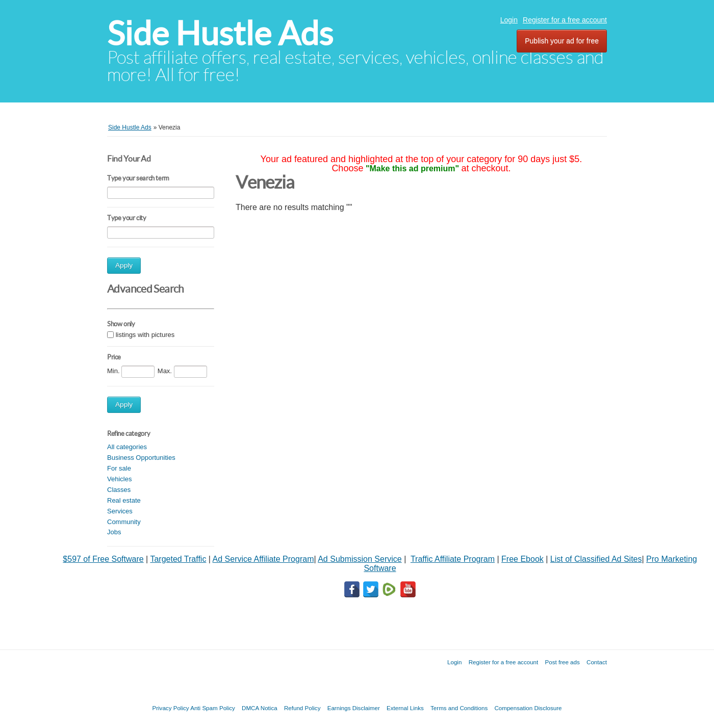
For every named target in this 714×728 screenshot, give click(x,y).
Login (509, 20)
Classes (119, 490)
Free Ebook (522, 559)
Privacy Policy (170, 708)
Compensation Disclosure (528, 708)
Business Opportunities (141, 458)
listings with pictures (145, 335)
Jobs (114, 532)
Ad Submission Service (360, 559)
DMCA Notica (260, 708)
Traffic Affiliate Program (453, 559)
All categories (127, 447)
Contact (597, 662)
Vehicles (119, 479)
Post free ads (562, 662)
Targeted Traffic (178, 559)
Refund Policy (302, 708)
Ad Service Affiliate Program (263, 559)
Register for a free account (565, 20)
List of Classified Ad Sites (596, 559)
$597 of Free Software (103, 559)
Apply (124, 265)
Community (124, 522)
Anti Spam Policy (213, 708)
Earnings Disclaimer (354, 708)
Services (120, 511)
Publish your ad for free (562, 41)
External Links (405, 708)
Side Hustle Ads (220, 33)
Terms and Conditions (459, 708)
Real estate (124, 500)
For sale (119, 468)
